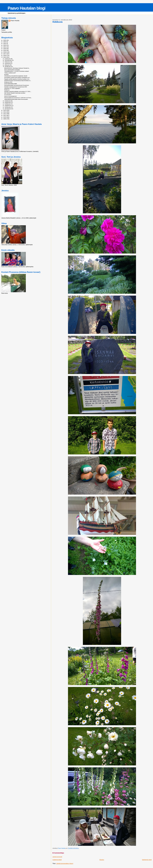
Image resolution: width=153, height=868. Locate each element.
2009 (5, 119)
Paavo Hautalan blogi (26, 8)
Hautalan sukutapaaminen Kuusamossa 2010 (16, 87)
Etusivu (102, 860)
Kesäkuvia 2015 (8, 82)
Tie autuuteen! (8, 95)
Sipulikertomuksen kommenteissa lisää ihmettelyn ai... (18, 81)
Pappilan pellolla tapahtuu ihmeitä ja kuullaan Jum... (17, 79)
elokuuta (7, 65)
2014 (5, 110)
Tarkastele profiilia (7, 32)
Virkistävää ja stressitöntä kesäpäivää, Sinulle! (16, 76)
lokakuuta (7, 62)
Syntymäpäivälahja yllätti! (11, 84)
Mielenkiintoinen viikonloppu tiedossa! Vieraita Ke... (17, 68)
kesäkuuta (8, 101)
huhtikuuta (8, 104)
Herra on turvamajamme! (10, 96)
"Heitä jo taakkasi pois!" (10, 73)
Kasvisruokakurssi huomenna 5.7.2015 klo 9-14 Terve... (18, 98)
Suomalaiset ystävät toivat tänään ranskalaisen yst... (17, 77)
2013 (5, 112)
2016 (5, 55)
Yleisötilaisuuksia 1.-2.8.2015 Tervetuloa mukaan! (17, 71)
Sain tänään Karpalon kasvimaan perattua (15, 93)
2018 (5, 52)
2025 (5, 40)
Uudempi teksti (57, 860)
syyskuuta (7, 63)
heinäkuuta (8, 67)
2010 (5, 117)
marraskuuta (8, 60)
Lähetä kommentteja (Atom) (65, 863)
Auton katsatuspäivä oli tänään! (12, 70)
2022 (5, 45)
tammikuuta (8, 109)
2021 (5, 47)
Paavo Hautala (15, 21)
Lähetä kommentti (57, 857)
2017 (5, 54)
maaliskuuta (8, 106)
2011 (5, 115)
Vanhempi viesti (147, 860)
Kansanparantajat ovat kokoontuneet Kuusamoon (17, 85)
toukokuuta (8, 102)
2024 (5, 42)
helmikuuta (8, 107)
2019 (5, 50)
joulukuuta (8, 59)
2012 (5, 114)
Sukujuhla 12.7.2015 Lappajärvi (12, 88)
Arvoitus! (6, 74)
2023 (5, 44)
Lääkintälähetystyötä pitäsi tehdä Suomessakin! (16, 99)
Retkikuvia (7, 90)
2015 (5, 57)
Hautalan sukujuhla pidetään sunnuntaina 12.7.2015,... (18, 92)
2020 (5, 49)
